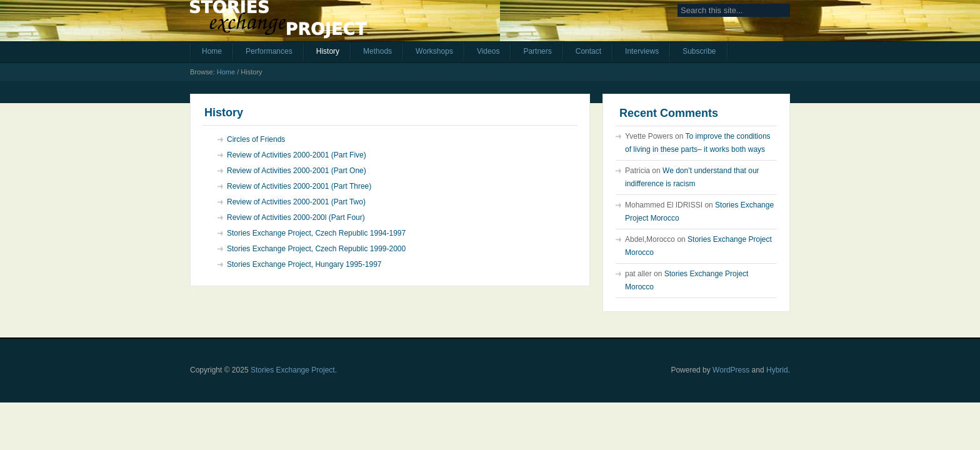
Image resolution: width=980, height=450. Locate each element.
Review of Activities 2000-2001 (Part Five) (297, 155)
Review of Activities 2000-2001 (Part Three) (299, 186)
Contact (588, 51)
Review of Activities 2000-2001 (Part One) (297, 171)
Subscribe (699, 51)
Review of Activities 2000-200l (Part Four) (296, 217)
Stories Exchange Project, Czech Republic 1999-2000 (316, 249)
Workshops (434, 51)
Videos (488, 51)
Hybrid (777, 370)
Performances (269, 51)
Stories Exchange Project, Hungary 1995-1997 (304, 264)
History (328, 51)
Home (212, 51)
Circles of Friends (256, 139)
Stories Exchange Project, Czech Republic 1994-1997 (316, 233)
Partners (537, 51)
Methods (377, 51)
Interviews (642, 51)
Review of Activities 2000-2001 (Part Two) (296, 202)
